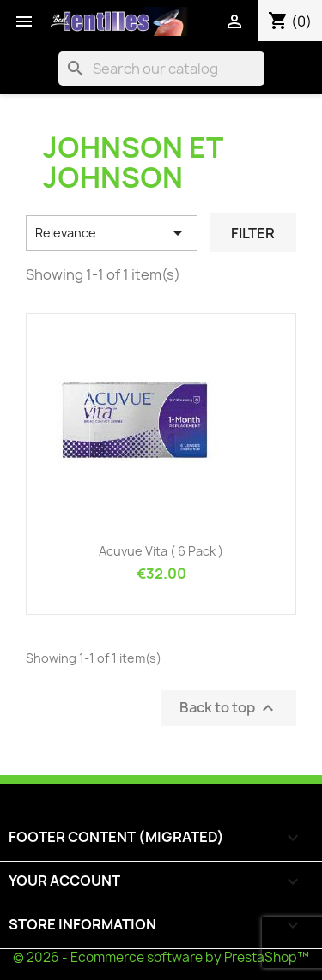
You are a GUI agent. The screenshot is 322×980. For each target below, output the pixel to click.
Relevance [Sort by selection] (112, 233)
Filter (253, 233)
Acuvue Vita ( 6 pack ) (161, 551)
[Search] (161, 69)
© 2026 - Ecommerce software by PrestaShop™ (161, 957)
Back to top (229, 708)
